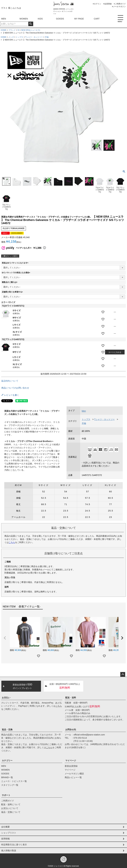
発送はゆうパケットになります (16, 263)
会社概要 (5, 827)
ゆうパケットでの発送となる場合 (16, 273)
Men (84, 411)
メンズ (11, 37)
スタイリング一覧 (10, 785)
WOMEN (24, 19)
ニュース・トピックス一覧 (14, 781)
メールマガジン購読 (74, 774)
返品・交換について (11, 812)
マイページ (71, 761)
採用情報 (5, 839)
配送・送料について (11, 804)
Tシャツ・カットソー (34, 37)
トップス (19, 37)
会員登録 (108, 4)
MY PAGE (79, 19)
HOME (4, 30)
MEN (4, 19)
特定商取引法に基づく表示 (14, 845)
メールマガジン (119, 7)
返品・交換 (7, 729)
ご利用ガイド (120, 4)
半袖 (47, 37)
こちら (12, 542)
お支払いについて (10, 808)
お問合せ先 (71, 729)
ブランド (12, 30)
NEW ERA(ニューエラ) (31, 30)
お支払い (6, 698)
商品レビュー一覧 (73, 777)
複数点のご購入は (10, 282)
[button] (5, 638)
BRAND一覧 (7, 777)
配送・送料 (71, 698)
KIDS (40, 19)
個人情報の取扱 (9, 851)
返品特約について (10, 381)
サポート (6, 795)
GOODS (60, 19)
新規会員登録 (71, 766)
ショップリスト (9, 833)
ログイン (97, 4)
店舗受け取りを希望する (13, 292)
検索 (31, 24)
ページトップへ (123, 674)
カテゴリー (7, 761)
